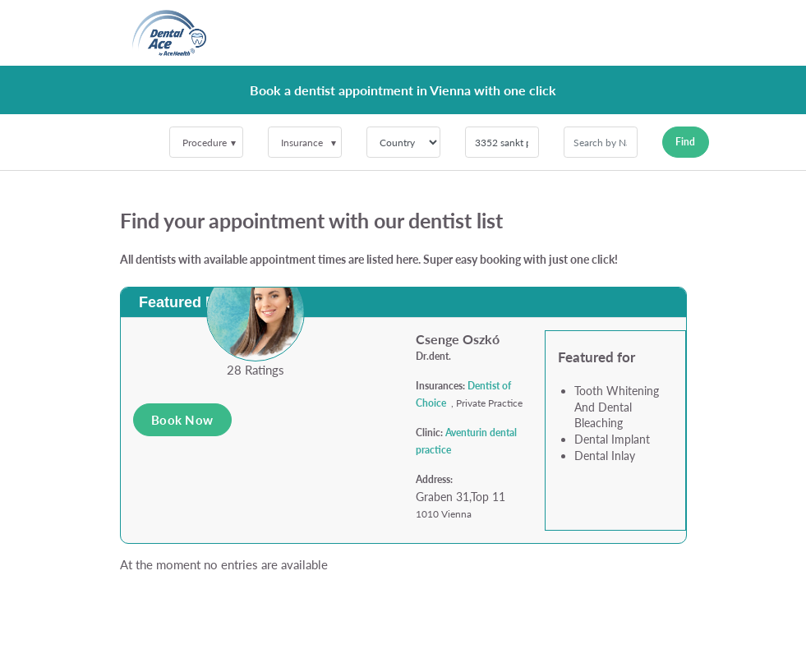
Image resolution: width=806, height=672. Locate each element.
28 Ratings (256, 370)
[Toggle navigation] (664, 33)
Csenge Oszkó (458, 339)
